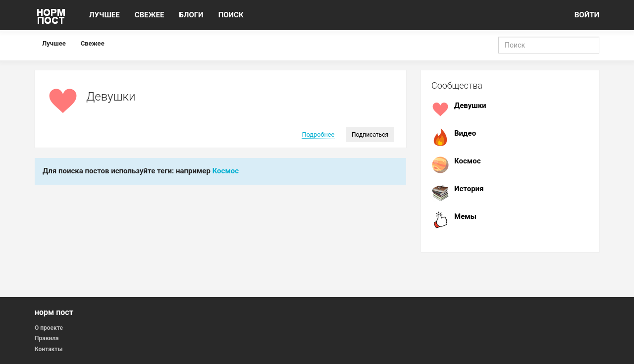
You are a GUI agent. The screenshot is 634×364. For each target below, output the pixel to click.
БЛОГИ (191, 15)
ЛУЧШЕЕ (105, 15)
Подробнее (318, 134)
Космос (226, 171)
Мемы (465, 216)
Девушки (470, 105)
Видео (465, 133)
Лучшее (54, 43)
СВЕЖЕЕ (150, 15)
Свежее (93, 43)
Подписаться (370, 135)
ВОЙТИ (587, 15)
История (469, 189)
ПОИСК (231, 15)
